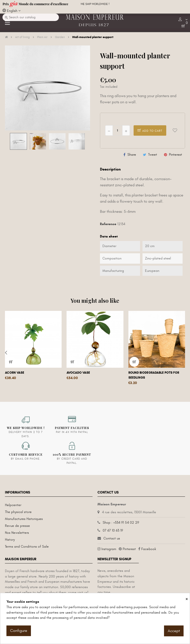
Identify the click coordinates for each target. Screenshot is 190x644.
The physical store (18, 512)
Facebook (149, 549)
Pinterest (176, 155)
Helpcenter (13, 505)
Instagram (109, 549)
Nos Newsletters (17, 533)
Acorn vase (15, 373)
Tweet (153, 155)
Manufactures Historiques (24, 519)
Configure (19, 631)
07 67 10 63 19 (113, 530)
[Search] (31, 17)
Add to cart (150, 131)
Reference (108, 224)
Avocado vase (78, 373)
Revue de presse (17, 526)
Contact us (112, 538)
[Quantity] (118, 130)
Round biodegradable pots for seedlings (154, 375)
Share (132, 155)
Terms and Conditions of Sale (27, 547)
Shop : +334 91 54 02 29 (121, 523)
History (10, 540)
